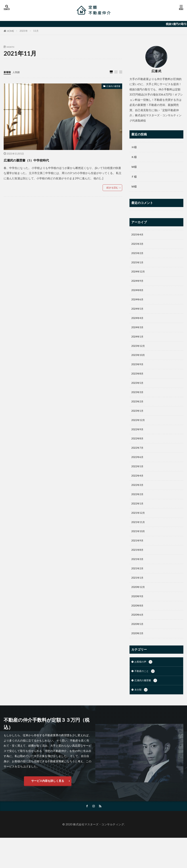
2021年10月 (139, 550)
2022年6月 (138, 472)
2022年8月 (138, 452)
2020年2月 (138, 659)
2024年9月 (138, 284)
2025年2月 (138, 255)
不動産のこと (146, 698)
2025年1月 (138, 264)
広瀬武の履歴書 (111, 87)
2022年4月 (138, 491)
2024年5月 (138, 314)
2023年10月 (139, 363)
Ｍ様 (134, 167)
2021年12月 (139, 531)
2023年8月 (138, 383)
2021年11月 (139, 541)
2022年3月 (138, 501)
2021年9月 (138, 560)
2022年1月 (138, 521)
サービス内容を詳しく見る (48, 810)
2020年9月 (138, 619)
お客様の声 (144, 688)
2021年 (24, 31)
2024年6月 (138, 304)
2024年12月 (139, 274)
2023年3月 (138, 403)
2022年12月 (139, 432)
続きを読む (112, 188)
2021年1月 (138, 600)
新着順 (8, 72)
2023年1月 (138, 422)
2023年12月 (139, 353)
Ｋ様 (134, 157)
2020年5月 (138, 649)
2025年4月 (138, 235)
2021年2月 (138, 590)
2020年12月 (139, 610)
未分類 (142, 718)
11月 (36, 31)
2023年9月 (138, 373)
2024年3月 (138, 333)
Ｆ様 (134, 177)
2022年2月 (138, 511)
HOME (11, 31)
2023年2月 (138, 412)
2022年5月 (138, 481)
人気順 (18, 72)
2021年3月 (138, 580)
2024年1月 (138, 343)
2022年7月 (138, 462)
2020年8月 (138, 629)
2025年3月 (138, 245)
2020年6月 (138, 639)
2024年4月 (138, 324)
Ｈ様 (134, 147)
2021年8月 (138, 570)
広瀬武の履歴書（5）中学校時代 (38, 160)
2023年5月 (138, 393)
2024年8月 (138, 294)
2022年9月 (138, 442)
